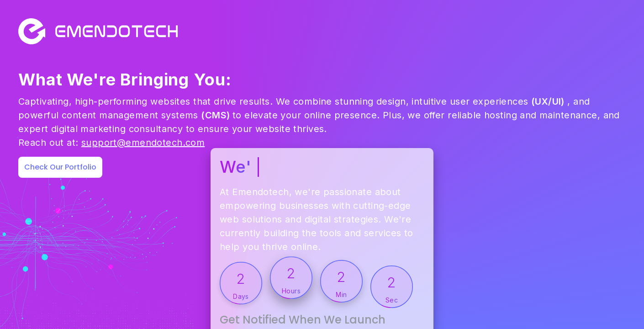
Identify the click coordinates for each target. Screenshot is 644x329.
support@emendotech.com (143, 184)
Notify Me (559, 281)
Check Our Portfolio (60, 208)
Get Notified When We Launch (454, 248)
